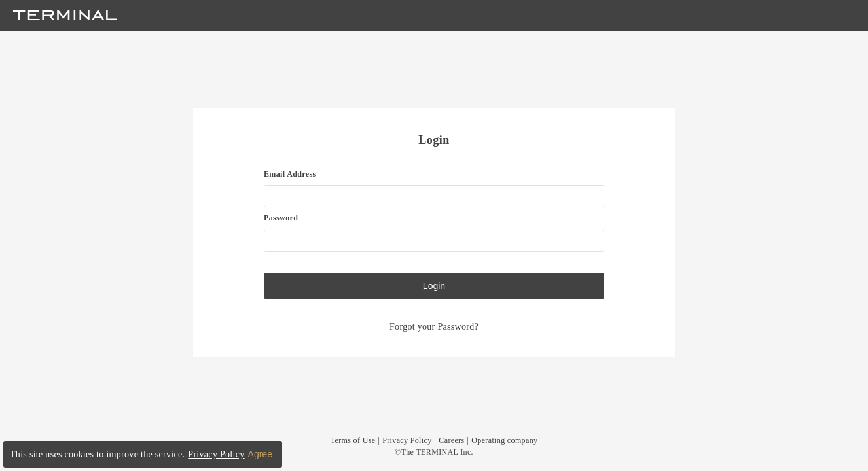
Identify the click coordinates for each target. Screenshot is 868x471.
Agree (260, 454)
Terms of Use (353, 440)
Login (434, 286)
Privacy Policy (407, 440)
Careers (451, 440)
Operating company (504, 440)
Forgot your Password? (434, 327)
